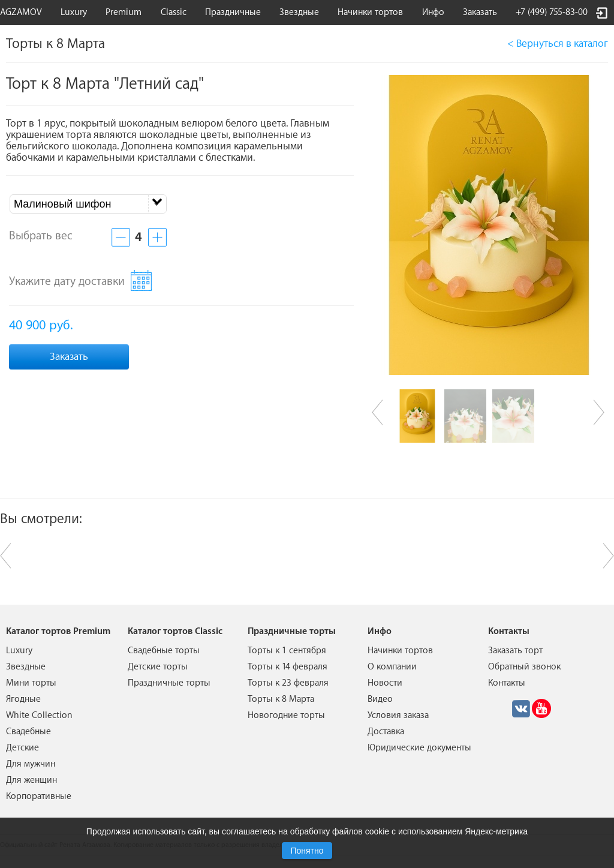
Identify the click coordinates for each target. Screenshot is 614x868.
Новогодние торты (286, 715)
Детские (22, 748)
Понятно (307, 851)
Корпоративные (39, 796)
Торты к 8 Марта (281, 699)
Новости (385, 683)
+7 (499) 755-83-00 (552, 12)
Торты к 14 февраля (288, 667)
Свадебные (28, 732)
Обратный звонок (524, 667)
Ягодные (23, 699)
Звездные (299, 12)
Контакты (507, 683)
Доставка (386, 732)
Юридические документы (419, 748)
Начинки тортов (370, 12)
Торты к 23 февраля (288, 683)
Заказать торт (515, 651)
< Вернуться (558, 43)
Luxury (74, 12)
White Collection (39, 715)
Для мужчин (31, 764)
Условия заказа (398, 715)
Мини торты (31, 683)
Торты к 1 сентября (287, 651)
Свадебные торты (164, 651)
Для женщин (31, 780)
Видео (380, 699)
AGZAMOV (21, 12)
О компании (392, 667)
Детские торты (158, 667)
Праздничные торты (169, 683)
